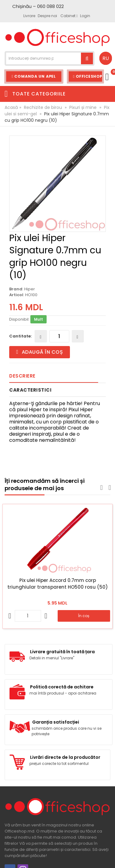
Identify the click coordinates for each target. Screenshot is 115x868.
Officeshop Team (88, 76)
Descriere (22, 376)
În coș (84, 616)
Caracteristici (30, 390)
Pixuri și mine (83, 107)
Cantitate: (20, 336)
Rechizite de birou (43, 107)
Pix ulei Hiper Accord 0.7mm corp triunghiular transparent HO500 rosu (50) (58, 584)
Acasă (11, 107)
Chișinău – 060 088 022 (38, 6)
